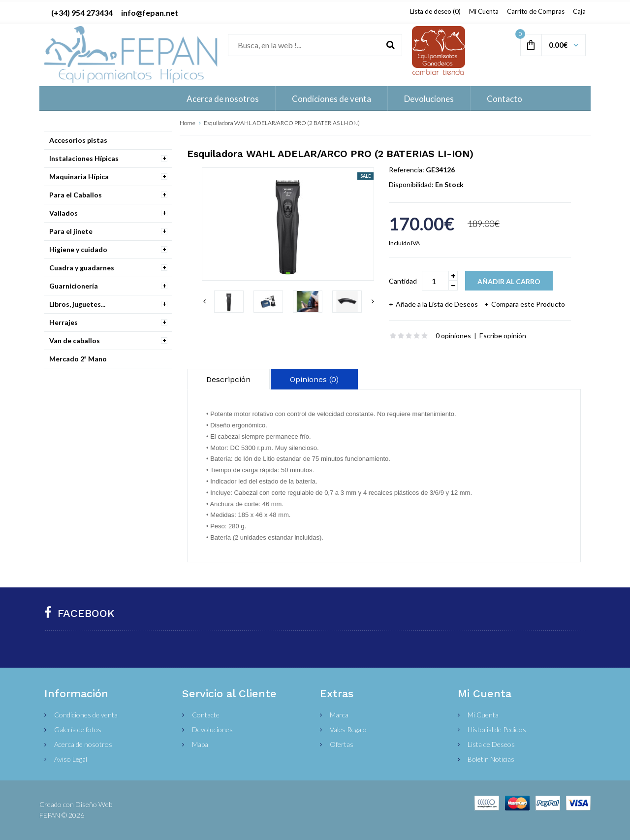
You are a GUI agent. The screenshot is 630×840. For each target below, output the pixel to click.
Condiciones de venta (86, 715)
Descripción (228, 379)
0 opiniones (453, 336)
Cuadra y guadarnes (82, 268)
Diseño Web (94, 804)
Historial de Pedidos (497, 729)
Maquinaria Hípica (79, 177)
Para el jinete (71, 231)
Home (188, 123)
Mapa (200, 744)
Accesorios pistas (78, 140)
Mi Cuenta (484, 11)
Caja (579, 11)
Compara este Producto (528, 304)
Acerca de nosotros (83, 744)
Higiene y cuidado (78, 249)
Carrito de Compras (536, 11)
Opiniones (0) (314, 379)
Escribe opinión (503, 336)
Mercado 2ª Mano (78, 359)
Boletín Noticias (491, 759)
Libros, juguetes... (77, 304)
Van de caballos (75, 340)
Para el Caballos (76, 195)
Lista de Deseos (491, 744)
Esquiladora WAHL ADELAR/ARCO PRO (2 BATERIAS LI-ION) (282, 123)
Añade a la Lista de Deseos (437, 304)
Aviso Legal (71, 759)
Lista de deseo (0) (435, 11)
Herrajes (63, 322)
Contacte (206, 715)
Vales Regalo (348, 729)
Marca (339, 715)
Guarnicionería (74, 286)
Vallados (63, 213)
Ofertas (342, 744)
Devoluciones (212, 729)
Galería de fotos (78, 729)
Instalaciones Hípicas (84, 158)
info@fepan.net (150, 13)
